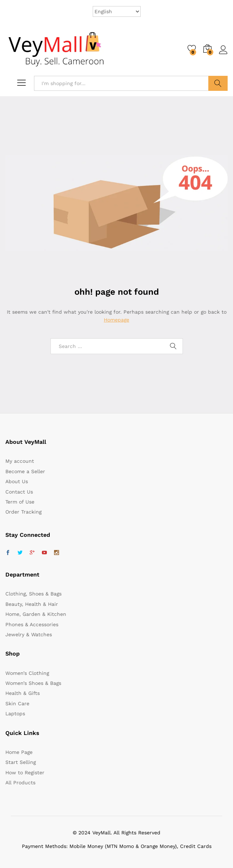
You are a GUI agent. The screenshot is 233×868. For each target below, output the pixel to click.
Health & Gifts (23, 693)
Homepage (117, 320)
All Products (20, 783)
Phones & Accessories (32, 624)
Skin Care (17, 703)
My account (20, 461)
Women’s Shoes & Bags (33, 683)
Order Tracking (23, 512)
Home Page (19, 752)
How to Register (25, 773)
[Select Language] (117, 11)
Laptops (15, 713)
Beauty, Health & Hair (32, 604)
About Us (17, 481)
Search (218, 83)
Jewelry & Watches (29, 634)
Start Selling (21, 762)
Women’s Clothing (27, 673)
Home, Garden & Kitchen (36, 614)
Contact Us (19, 492)
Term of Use (20, 502)
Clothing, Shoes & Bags (33, 594)
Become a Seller (25, 471)
